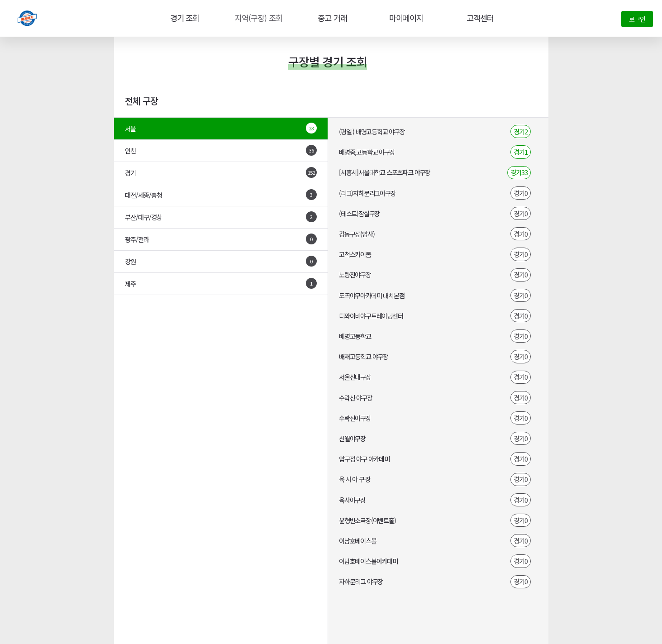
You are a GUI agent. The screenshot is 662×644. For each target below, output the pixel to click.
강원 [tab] (221, 261)
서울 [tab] (221, 128)
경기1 (521, 152)
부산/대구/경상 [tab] (221, 217)
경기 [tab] (221, 172)
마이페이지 (405, 18)
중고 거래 (331, 18)
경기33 (519, 172)
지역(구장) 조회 (257, 18)
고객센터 (479, 18)
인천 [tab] (221, 150)
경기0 (521, 193)
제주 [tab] (221, 283)
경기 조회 (183, 18)
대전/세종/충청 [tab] (221, 195)
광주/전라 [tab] (221, 239)
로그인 (637, 19)
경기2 (521, 131)
